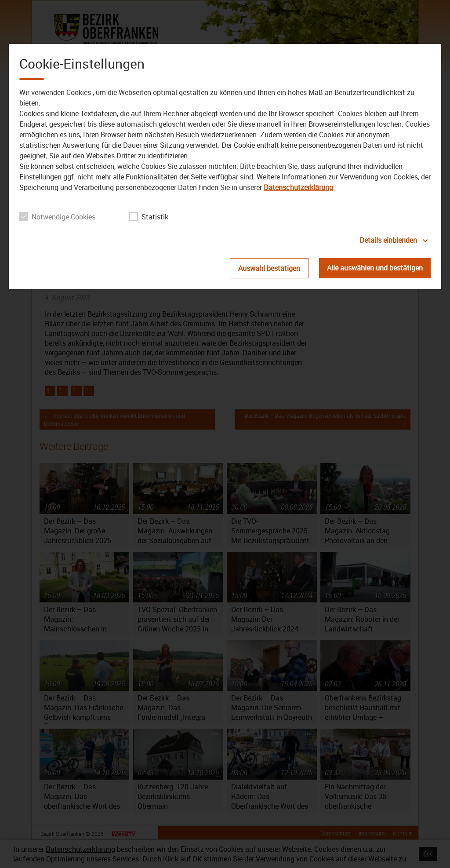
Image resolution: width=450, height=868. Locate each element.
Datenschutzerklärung (298, 187)
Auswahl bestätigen (269, 268)
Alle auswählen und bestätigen (375, 268)
